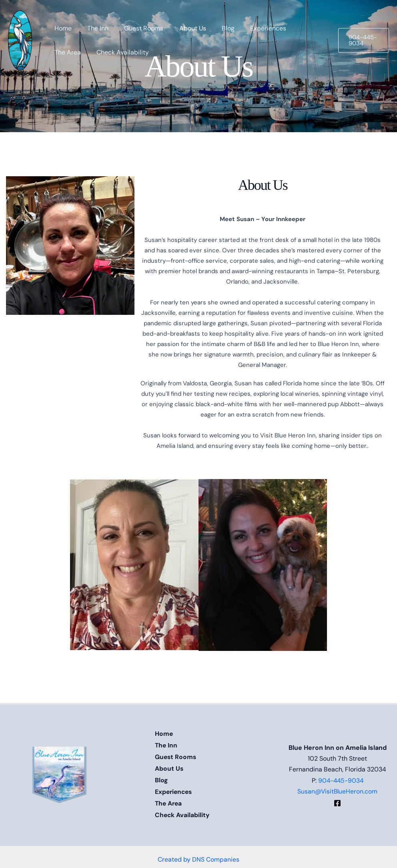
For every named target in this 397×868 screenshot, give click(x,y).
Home (164, 734)
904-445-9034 (341, 777)
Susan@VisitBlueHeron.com (338, 788)
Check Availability (183, 810)
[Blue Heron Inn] (20, 40)
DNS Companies (216, 853)
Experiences (174, 788)
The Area (169, 799)
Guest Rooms (176, 756)
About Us (169, 766)
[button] (362, 40)
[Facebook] (337, 800)
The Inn (166, 745)
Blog (161, 777)
